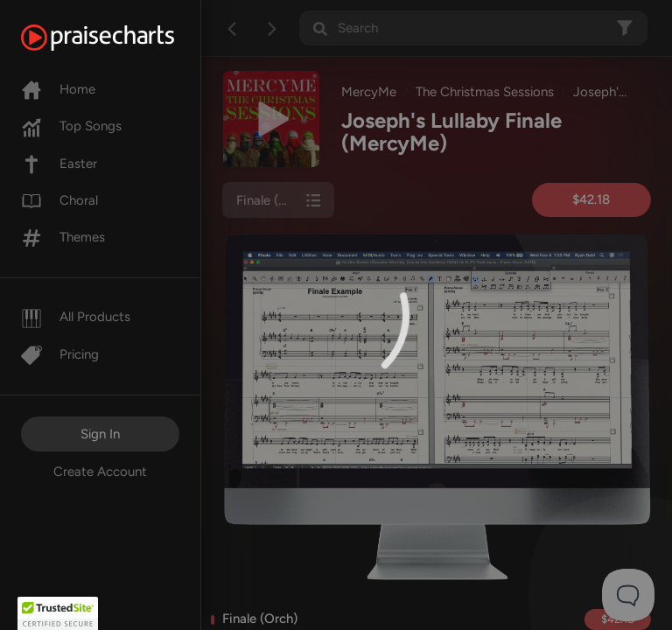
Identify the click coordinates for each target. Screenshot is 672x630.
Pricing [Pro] (60, 354)
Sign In (100, 434)
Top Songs (71, 126)
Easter (59, 164)
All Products (76, 317)
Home (58, 89)
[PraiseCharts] (119, 38)
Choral (59, 200)
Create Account (100, 472)
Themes (63, 237)
